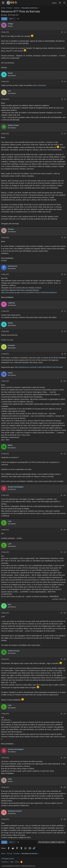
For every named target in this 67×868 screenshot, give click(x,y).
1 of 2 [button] (4, 19)
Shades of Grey (8, 859)
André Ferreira (14, 651)
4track (10, 73)
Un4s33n (11, 345)
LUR (9, 521)
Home (17, 862)
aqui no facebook (39, 85)
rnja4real (11, 303)
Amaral (11, 229)
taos (9, 604)
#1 (65, 32)
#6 (65, 274)
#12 (65, 495)
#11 (65, 454)
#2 (65, 81)
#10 (65, 381)
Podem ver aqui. (7, 340)
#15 (65, 613)
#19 (65, 787)
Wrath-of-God (13, 125)
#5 (65, 238)
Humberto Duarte (15, 811)
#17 (65, 714)
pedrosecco (12, 266)
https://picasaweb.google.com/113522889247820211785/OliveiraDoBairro (29, 292)
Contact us (5, 862)
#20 (65, 819)
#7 (65, 311)
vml (9, 91)
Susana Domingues (16, 487)
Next (12, 19)
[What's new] (60, 3)
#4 (65, 134)
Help (12, 862)
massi (10, 373)
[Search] (64, 3)
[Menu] (3, 3)
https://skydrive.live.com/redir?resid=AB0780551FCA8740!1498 (38, 367)
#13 (65, 530)
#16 (65, 659)
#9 (65, 354)
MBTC (10, 445)
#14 (65, 552)
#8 (65, 331)
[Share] (62, 32)
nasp (10, 779)
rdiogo (5, 15)
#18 (65, 758)
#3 (65, 99)
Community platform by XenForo (19, 866)
